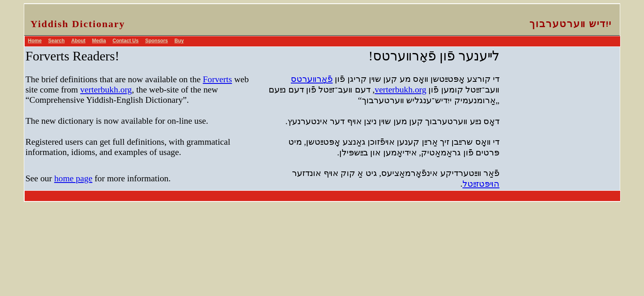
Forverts (217, 79)
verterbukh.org (106, 90)
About (78, 41)
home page (73, 178)
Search (56, 41)
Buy (179, 41)
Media (99, 41)
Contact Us (125, 41)
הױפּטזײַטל (481, 184)
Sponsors (156, 41)
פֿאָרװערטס (312, 79)
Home (35, 41)
